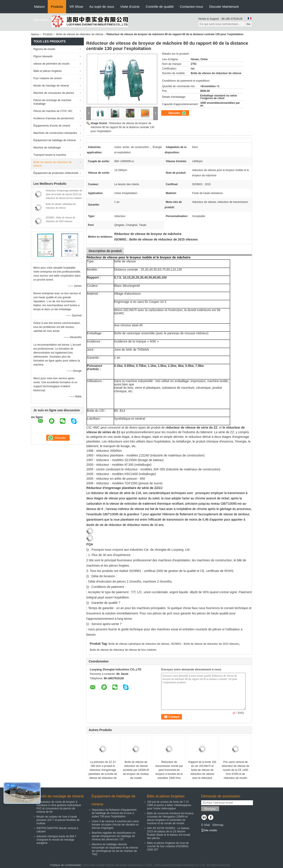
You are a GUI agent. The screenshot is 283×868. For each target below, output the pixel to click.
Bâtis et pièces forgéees (48, 71)
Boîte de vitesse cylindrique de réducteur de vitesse (139, 644)
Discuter (177, 113)
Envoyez (210, 809)
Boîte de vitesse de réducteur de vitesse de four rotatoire (123, 650)
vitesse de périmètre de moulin (51, 64)
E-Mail (206, 825)
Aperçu (35, 34)
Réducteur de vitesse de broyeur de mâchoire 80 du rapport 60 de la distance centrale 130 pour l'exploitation (122, 127)
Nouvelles (41, 20)
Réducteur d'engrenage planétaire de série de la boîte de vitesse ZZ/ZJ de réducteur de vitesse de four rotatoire (64, 194)
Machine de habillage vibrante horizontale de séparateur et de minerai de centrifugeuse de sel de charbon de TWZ (115, 849)
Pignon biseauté (43, 56)
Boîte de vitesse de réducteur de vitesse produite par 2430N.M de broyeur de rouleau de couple (136, 770)
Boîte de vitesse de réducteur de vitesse (80, 34)
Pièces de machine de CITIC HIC (53, 111)
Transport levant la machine (50, 155)
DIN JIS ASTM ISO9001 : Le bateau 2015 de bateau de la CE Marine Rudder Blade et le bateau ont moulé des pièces (169, 833)
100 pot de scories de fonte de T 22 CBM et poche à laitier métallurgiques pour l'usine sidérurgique (169, 805)
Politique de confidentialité (66, 865)
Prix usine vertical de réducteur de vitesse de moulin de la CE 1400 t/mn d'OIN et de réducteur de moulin (236, 770)
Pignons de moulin (44, 49)
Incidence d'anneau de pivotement (54, 118)
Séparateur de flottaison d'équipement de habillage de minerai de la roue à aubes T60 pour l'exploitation (114, 813)
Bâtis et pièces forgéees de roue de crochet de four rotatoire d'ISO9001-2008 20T (168, 846)
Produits (57, 7)
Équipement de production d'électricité (56, 173)
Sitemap (218, 825)
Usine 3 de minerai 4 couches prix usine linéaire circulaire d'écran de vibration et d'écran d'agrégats (115, 825)
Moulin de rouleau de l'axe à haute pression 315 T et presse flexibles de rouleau (58, 820)
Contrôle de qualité (160, 7)
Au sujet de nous (102, 7)
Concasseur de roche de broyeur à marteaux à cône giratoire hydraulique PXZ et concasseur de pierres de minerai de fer (59, 807)
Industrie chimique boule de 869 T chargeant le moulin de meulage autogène (56, 840)
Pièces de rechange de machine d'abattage (52, 102)
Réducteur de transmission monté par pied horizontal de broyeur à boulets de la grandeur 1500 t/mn (169, 770)
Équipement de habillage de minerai (54, 140)
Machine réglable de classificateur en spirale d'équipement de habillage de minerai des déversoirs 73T (114, 836)
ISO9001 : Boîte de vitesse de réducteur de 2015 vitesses (205, 644)
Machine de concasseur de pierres (54, 93)
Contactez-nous (191, 7)
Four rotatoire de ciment (47, 78)
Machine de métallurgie (47, 148)
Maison (39, 7)
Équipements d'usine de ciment (52, 126)
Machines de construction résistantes (55, 133)
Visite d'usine (130, 7)
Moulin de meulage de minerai (51, 86)
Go (248, 24)
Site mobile (209, 830)
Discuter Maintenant (224, 7)
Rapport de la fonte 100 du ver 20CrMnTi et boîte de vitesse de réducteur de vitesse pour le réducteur (202, 770)
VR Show (76, 7)
